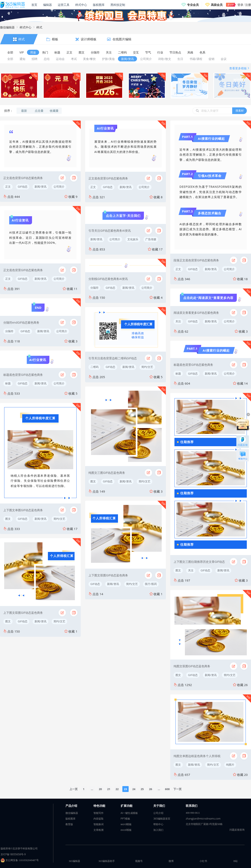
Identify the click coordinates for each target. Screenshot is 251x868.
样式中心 (81, 5)
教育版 (69, 824)
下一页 (177, 789)
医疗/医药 (151, 584)
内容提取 (99, 819)
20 (100, 789)
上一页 (74, 789)
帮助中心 (158, 824)
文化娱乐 (133, 239)
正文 (8, 187)
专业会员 (193, 5)
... (92, 789)
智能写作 (99, 813)
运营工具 (64, 5)
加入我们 (158, 830)
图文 (8, 519)
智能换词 (99, 824)
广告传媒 (151, 239)
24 (134, 789)
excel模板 (126, 830)
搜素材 (240, 111)
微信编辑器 (7, 27)
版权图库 (99, 5)
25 (142, 789)
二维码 (94, 367)
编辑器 (47, 5)
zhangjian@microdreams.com (203, 819)
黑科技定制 (118, 5)
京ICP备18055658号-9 (13, 854)
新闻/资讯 (40, 187)
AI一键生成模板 (129, 813)
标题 (8, 383)
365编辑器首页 (162, 819)
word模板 (126, 824)
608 (167, 789)
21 (109, 789)
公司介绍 (158, 813)
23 (125, 789)
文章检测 (99, 830)
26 (150, 789)
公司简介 (59, 187)
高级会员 (217, 5)
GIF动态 (23, 187)
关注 (178, 321)
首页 (34, 5)
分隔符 (9, 331)
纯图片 (230, 765)
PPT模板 (125, 819)
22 (117, 789)
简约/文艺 (60, 519)
